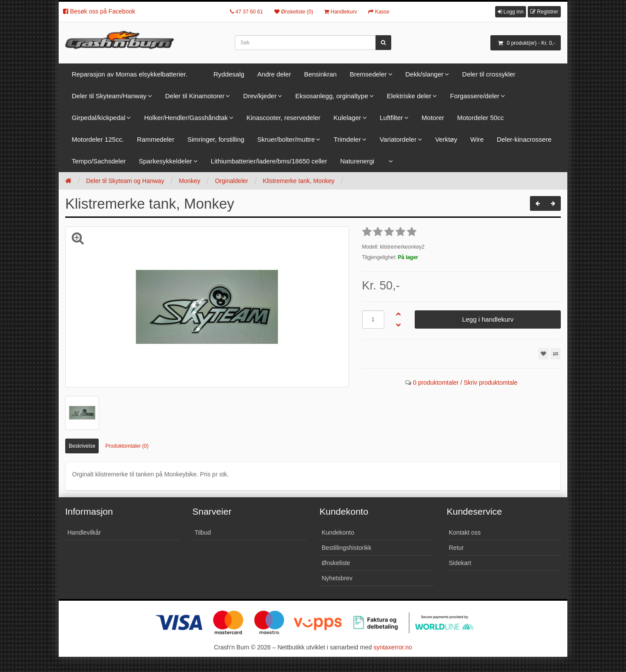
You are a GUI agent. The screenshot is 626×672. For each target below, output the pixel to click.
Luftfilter (391, 118)
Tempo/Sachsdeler (99, 161)
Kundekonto (338, 532)
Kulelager (347, 118)
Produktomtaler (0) (127, 446)
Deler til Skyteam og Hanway (125, 181)
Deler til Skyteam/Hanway (109, 96)
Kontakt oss (465, 532)
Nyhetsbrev (337, 578)
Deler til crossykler (489, 74)
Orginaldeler (231, 181)
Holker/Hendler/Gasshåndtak (186, 118)
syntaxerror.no (393, 647)
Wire (477, 139)
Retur (456, 548)
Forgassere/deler (474, 96)
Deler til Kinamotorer (195, 96)
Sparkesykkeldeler (165, 161)
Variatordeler (398, 139)
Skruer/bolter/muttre (286, 139)
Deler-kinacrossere (524, 139)
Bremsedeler (368, 74)
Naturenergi (357, 161)
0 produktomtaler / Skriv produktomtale (465, 383)
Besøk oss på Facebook (99, 11)
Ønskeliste (336, 563)
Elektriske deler (409, 96)
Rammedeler (156, 139)
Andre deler (274, 74)
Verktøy (446, 139)
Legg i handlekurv (488, 319)
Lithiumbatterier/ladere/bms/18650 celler (269, 161)
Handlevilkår (84, 532)
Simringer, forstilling (216, 139)
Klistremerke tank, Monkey (299, 181)
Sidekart (460, 563)
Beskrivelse (82, 446)
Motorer (433, 118)
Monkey (190, 181)
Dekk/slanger (425, 74)
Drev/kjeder (260, 96)
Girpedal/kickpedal (98, 118)
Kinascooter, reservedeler (283, 118)
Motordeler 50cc (481, 118)
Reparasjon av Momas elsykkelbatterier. (130, 74)
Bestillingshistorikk (346, 548)
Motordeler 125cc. (98, 139)
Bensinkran (320, 74)
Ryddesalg (229, 74)
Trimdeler (347, 139)
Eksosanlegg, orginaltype (332, 96)
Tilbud (203, 532)
